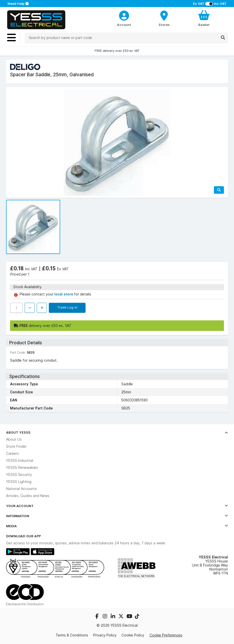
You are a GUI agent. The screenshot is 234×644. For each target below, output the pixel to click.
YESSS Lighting (19, 482)
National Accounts (21, 489)
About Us (14, 439)
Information (117, 516)
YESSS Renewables (22, 468)
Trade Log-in (67, 307)
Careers (12, 453)
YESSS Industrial (20, 461)
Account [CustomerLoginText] (124, 25)
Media (117, 526)
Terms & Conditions (72, 635)
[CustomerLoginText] (124, 15)
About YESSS (117, 432)
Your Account (117, 506)
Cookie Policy (133, 635)
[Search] (223, 37)
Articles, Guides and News (28, 496)
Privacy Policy (105, 635)
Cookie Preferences (166, 635)
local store (64, 294)
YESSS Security (19, 475)
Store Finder (16, 446)
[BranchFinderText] (164, 18)
